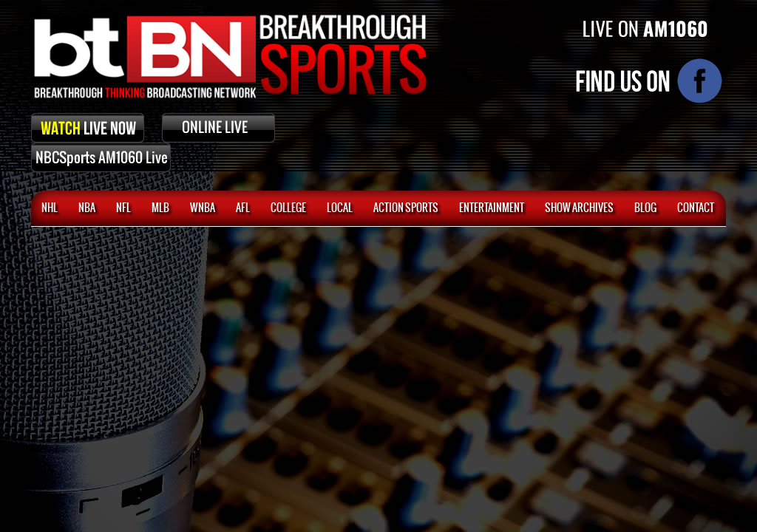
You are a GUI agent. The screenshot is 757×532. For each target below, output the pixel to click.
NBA (87, 208)
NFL (123, 208)
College (288, 208)
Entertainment (492, 208)
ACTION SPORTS (406, 208)
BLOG (645, 208)
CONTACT (696, 208)
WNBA (203, 208)
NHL (50, 208)
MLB (160, 208)
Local (340, 208)
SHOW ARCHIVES (579, 208)
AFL (243, 208)
